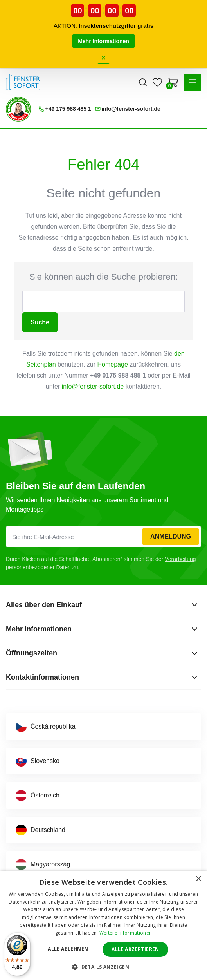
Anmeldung (171, 536)
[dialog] (103, 925)
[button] (193, 82)
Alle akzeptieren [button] (135, 949)
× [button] (198, 879)
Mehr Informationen (103, 41)
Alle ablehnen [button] (68, 949)
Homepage (113, 364)
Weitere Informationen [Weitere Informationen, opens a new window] (126, 933)
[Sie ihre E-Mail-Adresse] (103, 537)
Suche (40, 322)
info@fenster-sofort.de (93, 386)
